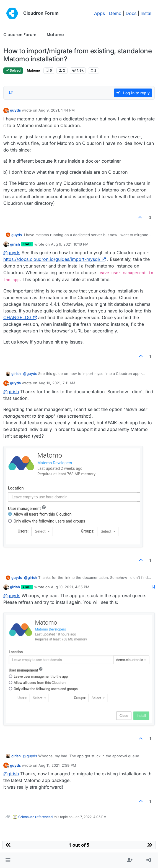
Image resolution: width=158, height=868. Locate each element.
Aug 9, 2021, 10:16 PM (70, 244)
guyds (15, 110)
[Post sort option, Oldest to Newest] (11, 93)
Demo (115, 13)
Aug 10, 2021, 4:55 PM (70, 587)
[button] (8, 860)
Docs (131, 13)
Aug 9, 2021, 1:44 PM (57, 110)
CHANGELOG (20, 317)
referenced (44, 817)
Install (147, 13)
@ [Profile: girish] (11, 392)
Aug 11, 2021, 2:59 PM (57, 765)
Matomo (33, 70)
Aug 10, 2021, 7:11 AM (57, 383)
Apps (99, 13)
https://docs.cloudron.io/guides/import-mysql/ (55, 259)
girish (15, 244)
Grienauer (26, 817)
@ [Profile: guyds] (12, 253)
